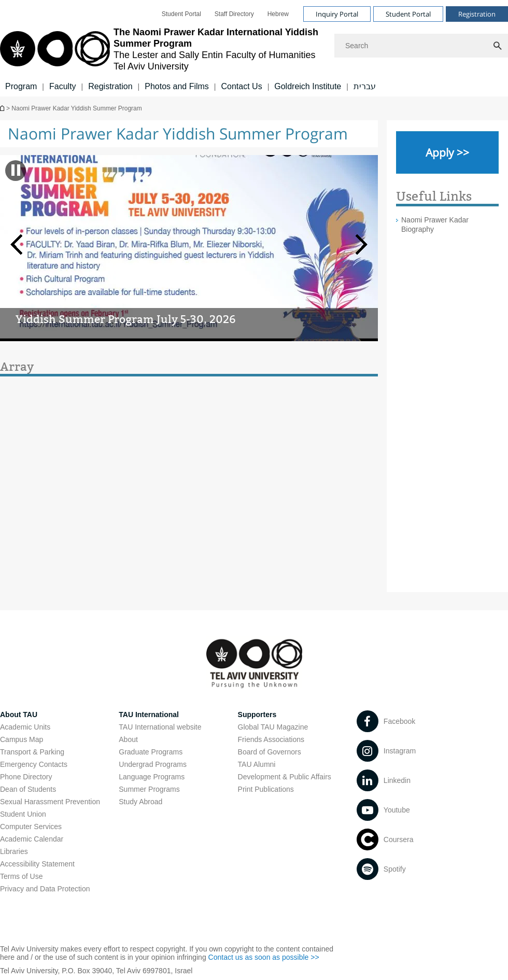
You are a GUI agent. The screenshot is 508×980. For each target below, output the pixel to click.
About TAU (19, 715)
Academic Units (25, 727)
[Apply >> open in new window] (447, 152)
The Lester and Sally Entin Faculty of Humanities (3, 108)
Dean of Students (28, 789)
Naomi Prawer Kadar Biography (435, 225)
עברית (365, 86)
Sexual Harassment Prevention (50, 802)
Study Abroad (140, 802)
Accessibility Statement (37, 864)
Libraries (14, 851)
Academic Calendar (32, 839)
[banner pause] (16, 170)
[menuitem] (181, 14)
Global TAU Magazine (273, 727)
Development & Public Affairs (285, 777)
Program (21, 86)
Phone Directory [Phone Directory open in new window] (26, 777)
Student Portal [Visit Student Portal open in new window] (408, 14)
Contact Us (241, 86)
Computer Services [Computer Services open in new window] (31, 827)
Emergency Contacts (34, 764)
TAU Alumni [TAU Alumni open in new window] (257, 764)
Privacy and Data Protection (45, 889)
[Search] (421, 46)
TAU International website (160, 727)
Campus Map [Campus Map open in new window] (22, 739)
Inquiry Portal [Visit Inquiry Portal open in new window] (337, 14)
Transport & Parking (32, 752)
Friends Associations (271, 739)
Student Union (23, 814)
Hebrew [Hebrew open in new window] (278, 14)
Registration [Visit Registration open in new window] (477, 14)
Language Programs (152, 777)
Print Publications (266, 789)
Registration (110, 86)
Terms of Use (21, 876)
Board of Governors (270, 752)
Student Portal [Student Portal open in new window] (181, 14)
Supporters (257, 715)
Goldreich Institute (308, 86)
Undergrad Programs (153, 764)
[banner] (254, 48)
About (128, 739)
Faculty (63, 86)
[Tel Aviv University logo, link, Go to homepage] (162, 49)
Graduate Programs (151, 752)
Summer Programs (149, 789)
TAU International (149, 715)
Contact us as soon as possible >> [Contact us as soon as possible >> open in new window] (264, 957)
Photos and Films (177, 86)
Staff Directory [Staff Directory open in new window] (234, 14)
